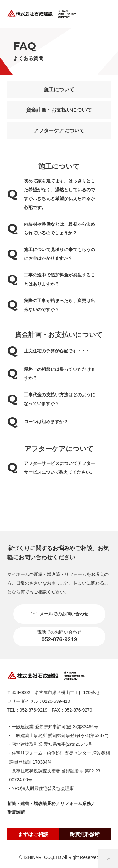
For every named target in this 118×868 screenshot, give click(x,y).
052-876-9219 (33, 710)
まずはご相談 (33, 834)
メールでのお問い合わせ (59, 614)
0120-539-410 (56, 701)
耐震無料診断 (85, 834)
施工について (59, 89)
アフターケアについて (59, 131)
